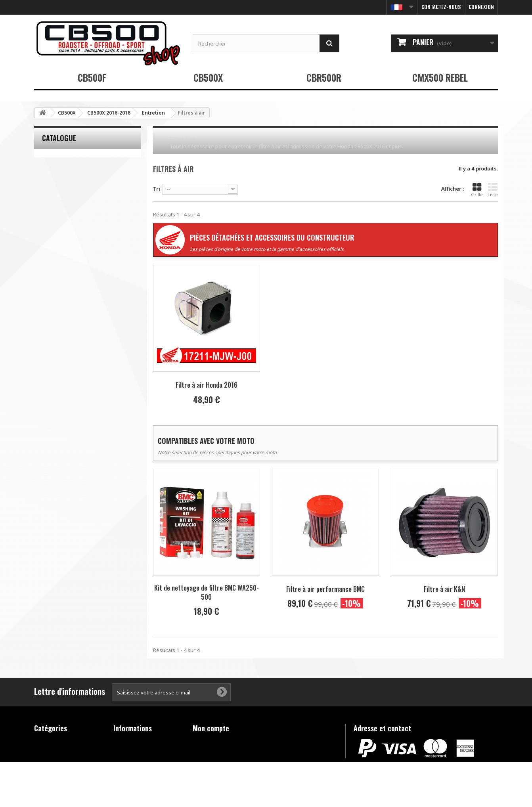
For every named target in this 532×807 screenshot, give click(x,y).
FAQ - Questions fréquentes (134, 776)
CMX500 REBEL (440, 77)
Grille (477, 190)
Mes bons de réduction (222, 782)
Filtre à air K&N (444, 589)
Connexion (481, 7)
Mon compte (211, 728)
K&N (52, 192)
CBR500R (324, 77)
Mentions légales (135, 752)
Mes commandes (214, 741)
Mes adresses (211, 762)
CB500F (92, 77)
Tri (157, 189)
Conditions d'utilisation (143, 762)
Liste (493, 190)
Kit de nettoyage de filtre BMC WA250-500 (207, 592)
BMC (52, 171)
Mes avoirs (207, 752)
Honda (55, 182)
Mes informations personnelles (232, 772)
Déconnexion (209, 793)
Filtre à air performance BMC (325, 589)
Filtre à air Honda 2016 (207, 385)
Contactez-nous (441, 7)
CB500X (208, 77)
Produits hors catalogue (65, 782)
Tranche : (46, 220)
